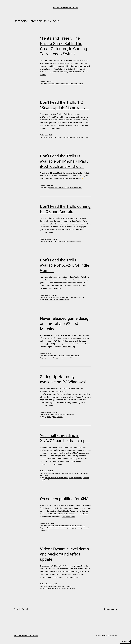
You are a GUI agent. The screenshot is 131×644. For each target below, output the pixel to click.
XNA (83, 297)
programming (59, 473)
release (60, 300)
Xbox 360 (78, 297)
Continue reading (54, 128)
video (79, 358)
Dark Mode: (125, 642)
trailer (64, 300)
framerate (50, 528)
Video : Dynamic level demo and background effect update (64, 554)
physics (59, 588)
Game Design (53, 356)
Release (58, 84)
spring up (65, 588)
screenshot (68, 358)
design (54, 588)
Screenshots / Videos (67, 84)
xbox (68, 300)
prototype (61, 358)
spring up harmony (68, 414)
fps (46, 528)
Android (52, 137)
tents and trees (79, 84)
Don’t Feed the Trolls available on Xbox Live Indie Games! (65, 265)
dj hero (47, 358)
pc (45, 417)
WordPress (113, 635)
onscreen (57, 478)
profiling (52, 473)
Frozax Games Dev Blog (66, 8)
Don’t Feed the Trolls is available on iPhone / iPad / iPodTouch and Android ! (64, 161)
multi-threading (49, 478)
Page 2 (25, 609)
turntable (74, 358)
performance (64, 478)
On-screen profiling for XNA (64, 499)
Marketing (52, 84)
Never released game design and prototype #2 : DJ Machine (65, 324)
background (48, 588)
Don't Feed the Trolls (60, 137)
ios (68, 137)
